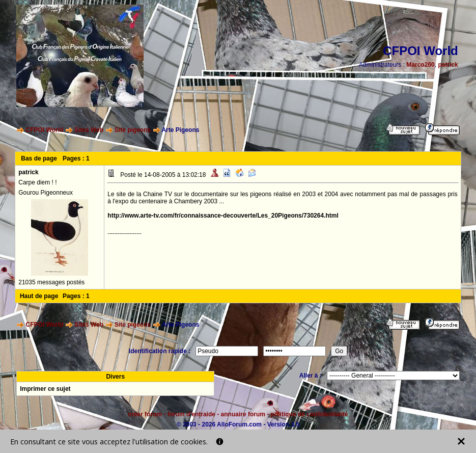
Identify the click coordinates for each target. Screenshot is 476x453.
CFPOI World (45, 130)
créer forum (145, 414)
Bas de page (39, 158)
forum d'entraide (191, 414)
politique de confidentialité (310, 414)
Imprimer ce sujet (45, 389)
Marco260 (420, 65)
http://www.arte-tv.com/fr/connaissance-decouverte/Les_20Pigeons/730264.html (223, 216)
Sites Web (89, 130)
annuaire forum (243, 414)
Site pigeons (133, 130)
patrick (448, 65)
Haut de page (39, 296)
